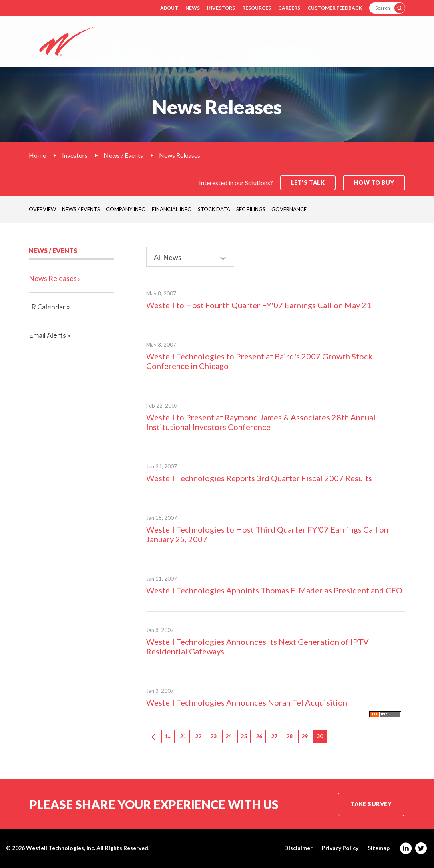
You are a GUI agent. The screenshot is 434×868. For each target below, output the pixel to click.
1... (168, 736)
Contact (391, 47)
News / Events (123, 155)
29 (305, 736)
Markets (256, 47)
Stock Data (214, 209)
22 (198, 736)
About (169, 8)
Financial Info (172, 209)
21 (183, 736)
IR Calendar (47, 307)
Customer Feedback (335, 8)
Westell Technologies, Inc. (61, 848)
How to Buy (374, 183)
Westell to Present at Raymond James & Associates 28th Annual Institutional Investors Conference (261, 422)
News (193, 8)
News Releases (180, 155)
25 (244, 736)
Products (302, 47)
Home (37, 155)
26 (259, 736)
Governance (289, 209)
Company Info (126, 209)
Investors (221, 8)
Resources (257, 8)
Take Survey (371, 804)
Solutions (210, 47)
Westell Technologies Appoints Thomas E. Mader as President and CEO (274, 590)
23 (213, 736)
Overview (42, 209)
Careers (289, 8)
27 (274, 736)
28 (289, 736)
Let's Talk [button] (308, 183)
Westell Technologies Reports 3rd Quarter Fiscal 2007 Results (259, 478)
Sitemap (379, 848)
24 (229, 736)
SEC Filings (251, 209)
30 (320, 736)
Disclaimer (298, 848)
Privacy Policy (340, 848)
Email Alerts (47, 335)
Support (347, 47)
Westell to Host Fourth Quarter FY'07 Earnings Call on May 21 (259, 305)
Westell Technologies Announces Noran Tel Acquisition (247, 702)
